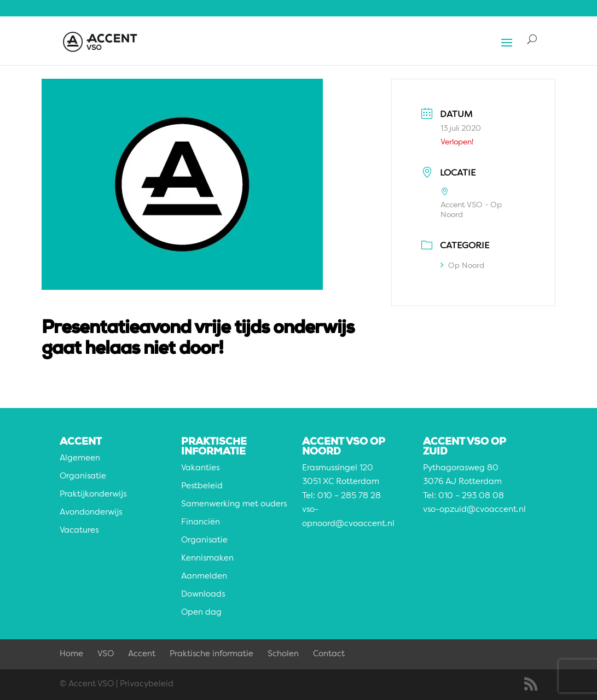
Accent (142, 654)
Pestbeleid (202, 486)
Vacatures (79, 531)
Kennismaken (207, 559)
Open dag (201, 613)
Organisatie (83, 477)
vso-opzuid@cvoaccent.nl (474, 510)
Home (71, 654)
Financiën (201, 523)
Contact (329, 654)
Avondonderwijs (91, 513)
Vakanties (200, 468)
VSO (106, 654)
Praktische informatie (211, 654)
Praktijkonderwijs (93, 495)
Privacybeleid (147, 684)
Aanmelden (204, 577)
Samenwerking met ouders (234, 504)
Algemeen (80, 459)
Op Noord (462, 266)
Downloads (203, 595)
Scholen (283, 654)
